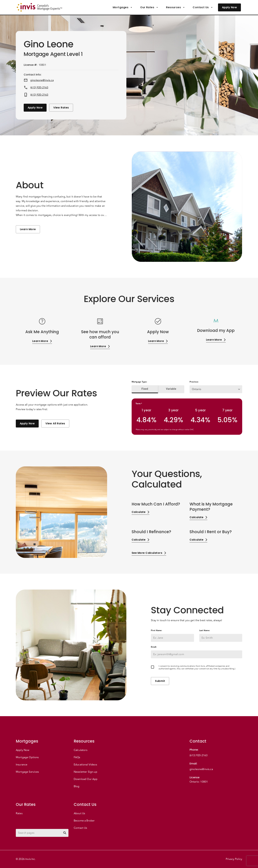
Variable (171, 389)
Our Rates (149, 7)
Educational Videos (85, 765)
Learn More (28, 229)
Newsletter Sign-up (85, 772)
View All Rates (55, 424)
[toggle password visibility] (65, 833)
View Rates (61, 108)
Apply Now (229, 7)
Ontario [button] (197, 389)
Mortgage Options (27, 757)
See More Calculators (149, 553)
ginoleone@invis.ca (42, 80)
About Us (79, 813)
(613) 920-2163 (39, 88)
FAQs (77, 757)
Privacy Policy (234, 859)
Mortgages (123, 7)
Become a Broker (84, 821)
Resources (175, 7)
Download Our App (86, 779)
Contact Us (203, 7)
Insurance (22, 765)
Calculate (141, 512)
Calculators (81, 750)
